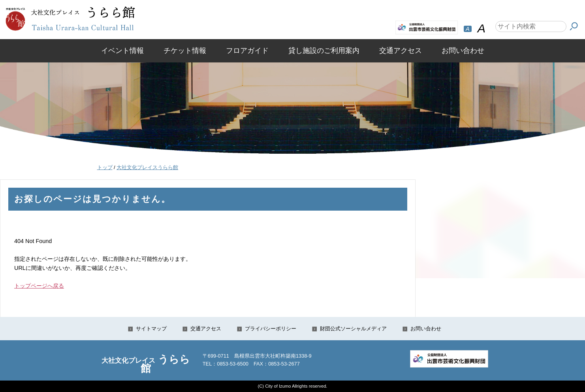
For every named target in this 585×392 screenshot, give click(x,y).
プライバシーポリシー (271, 329)
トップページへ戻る (39, 286)
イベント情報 (122, 51)
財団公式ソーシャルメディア (353, 329)
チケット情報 (185, 51)
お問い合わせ (463, 51)
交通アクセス (401, 51)
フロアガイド (247, 51)
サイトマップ (151, 329)
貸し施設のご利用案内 (324, 51)
